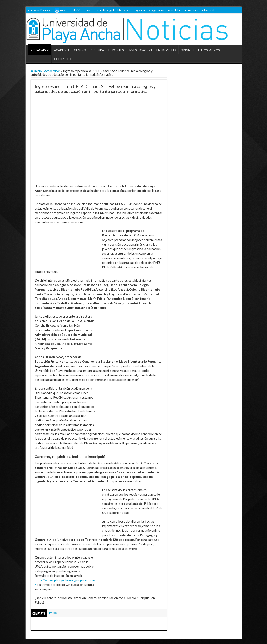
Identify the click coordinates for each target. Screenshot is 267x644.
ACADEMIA (62, 50)
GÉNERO (80, 50)
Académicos (52, 71)
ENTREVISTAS (166, 50)
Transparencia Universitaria (200, 10)
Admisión (77, 10)
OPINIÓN (187, 50)
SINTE (90, 10)
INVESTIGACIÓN (140, 50)
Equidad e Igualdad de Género (114, 10)
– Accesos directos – (39, 10)
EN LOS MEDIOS (209, 50)
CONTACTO (62, 59)
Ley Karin (140, 10)
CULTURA (97, 50)
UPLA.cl (61, 11)
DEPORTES (116, 50)
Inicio (36, 71)
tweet (53, 613)
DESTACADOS (40, 50)
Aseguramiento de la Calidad (165, 10)
